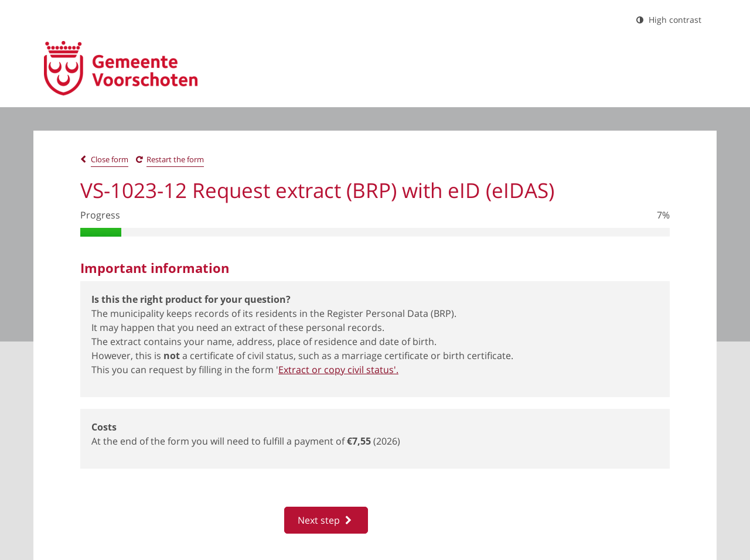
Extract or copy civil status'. (338, 370)
